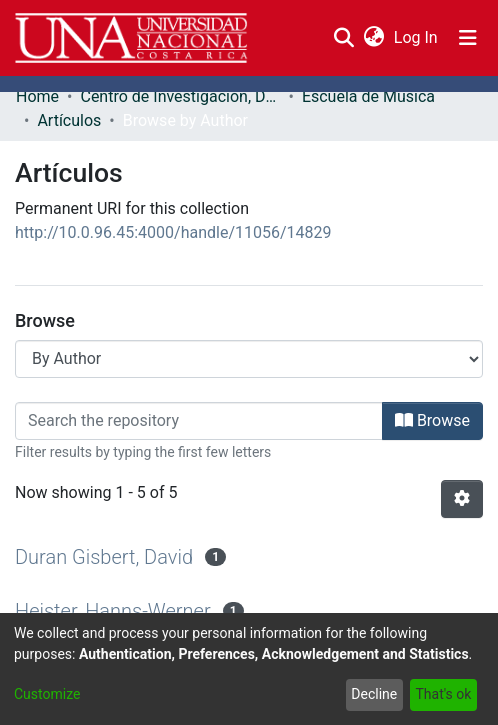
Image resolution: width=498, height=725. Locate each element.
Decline (374, 694)
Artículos (69, 120)
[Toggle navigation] (468, 38)
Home (37, 96)
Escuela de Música (368, 96)
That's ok (443, 694)
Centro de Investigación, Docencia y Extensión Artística (180, 96)
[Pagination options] (462, 499)
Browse (432, 420)
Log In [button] (417, 37)
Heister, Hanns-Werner (113, 611)
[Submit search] (343, 38)
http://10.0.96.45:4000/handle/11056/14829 (173, 232)
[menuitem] (373, 38)
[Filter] (199, 421)
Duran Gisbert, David (104, 557)
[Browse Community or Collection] (249, 359)
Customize (47, 694)
